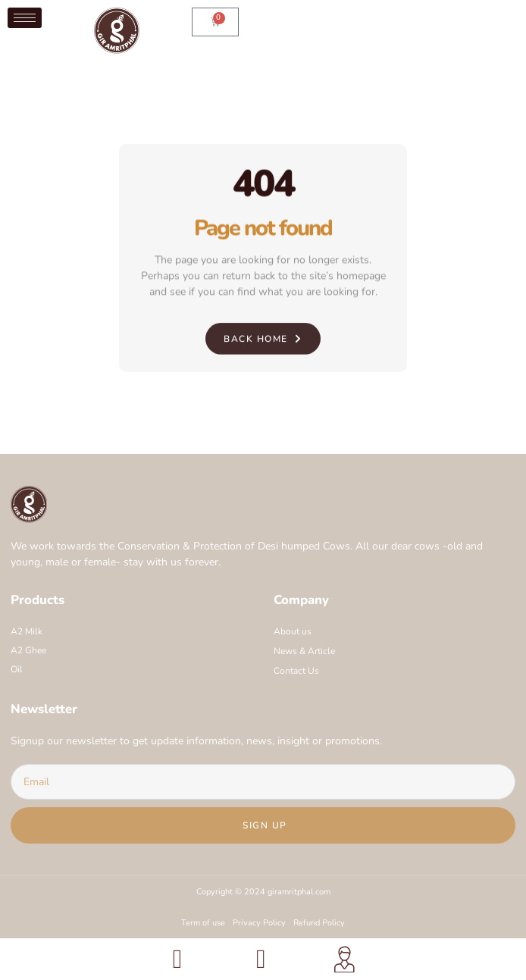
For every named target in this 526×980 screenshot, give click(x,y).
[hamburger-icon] (25, 18)
